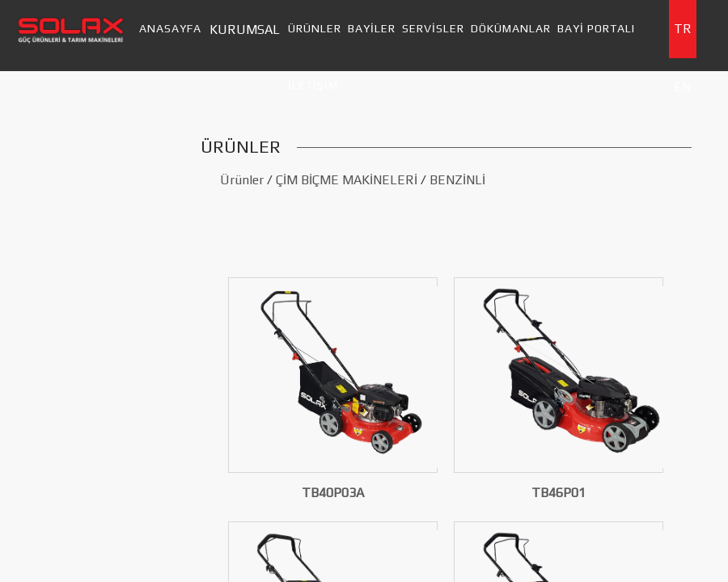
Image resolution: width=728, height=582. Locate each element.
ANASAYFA (170, 28)
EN (682, 87)
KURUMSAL (245, 30)
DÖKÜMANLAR (511, 28)
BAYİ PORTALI (596, 28)
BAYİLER (372, 28)
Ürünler (242, 180)
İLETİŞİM (313, 85)
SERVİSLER (433, 28)
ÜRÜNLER (315, 28)
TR (683, 29)
